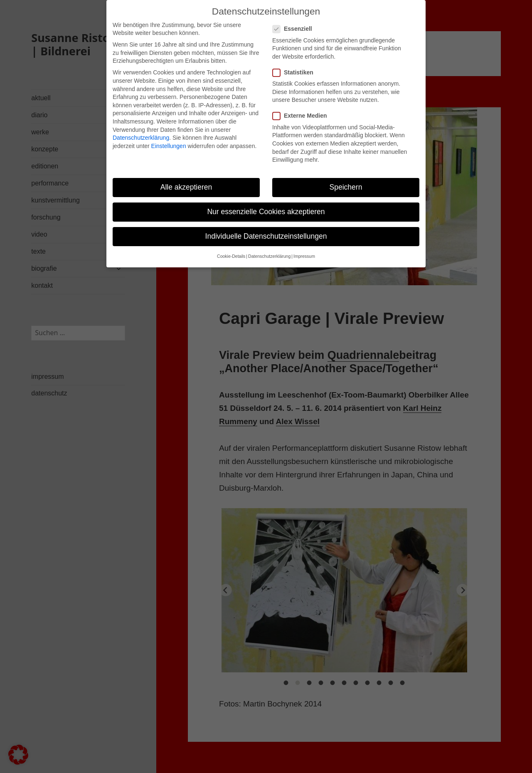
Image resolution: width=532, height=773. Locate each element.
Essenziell (295, 29)
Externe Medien (302, 116)
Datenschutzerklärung (141, 138)
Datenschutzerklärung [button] (269, 256)
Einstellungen (169, 146)
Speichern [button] (346, 187)
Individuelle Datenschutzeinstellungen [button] (266, 236)
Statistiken (296, 73)
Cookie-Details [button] (231, 256)
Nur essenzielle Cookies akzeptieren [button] (266, 212)
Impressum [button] (304, 256)
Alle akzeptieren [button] (186, 187)
